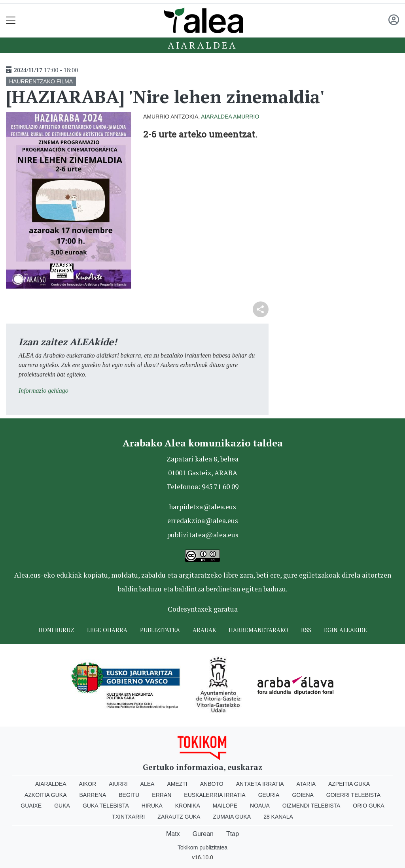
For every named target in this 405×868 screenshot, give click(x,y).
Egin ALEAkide (345, 630)
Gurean (203, 834)
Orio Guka (368, 806)
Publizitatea (160, 630)
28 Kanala (278, 817)
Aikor (88, 784)
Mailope (225, 806)
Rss (306, 630)
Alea (148, 784)
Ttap (233, 834)
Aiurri (118, 784)
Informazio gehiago (44, 391)
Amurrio (246, 117)
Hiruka (152, 806)
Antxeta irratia (260, 784)
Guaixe (31, 806)
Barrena (93, 795)
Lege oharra (107, 630)
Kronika (188, 806)
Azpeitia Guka (349, 784)
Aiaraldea (202, 45)
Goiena (303, 795)
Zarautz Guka (179, 817)
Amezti (177, 784)
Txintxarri (128, 817)
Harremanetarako (258, 630)
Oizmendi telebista (311, 806)
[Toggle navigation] (11, 20)
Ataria (306, 784)
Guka (62, 806)
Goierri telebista (353, 795)
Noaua (260, 806)
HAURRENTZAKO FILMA (41, 81)
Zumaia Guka (232, 817)
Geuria (269, 795)
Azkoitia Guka (46, 795)
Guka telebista (106, 806)
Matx (173, 834)
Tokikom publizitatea (202, 847)
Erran (162, 795)
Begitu (129, 795)
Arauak (204, 630)
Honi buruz (56, 630)
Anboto (212, 784)
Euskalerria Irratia (215, 795)
